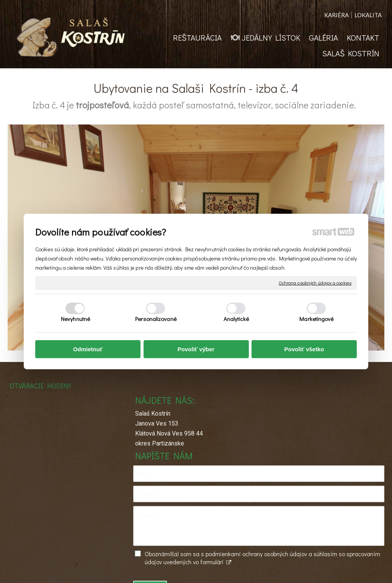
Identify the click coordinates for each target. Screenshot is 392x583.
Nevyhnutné (75, 319)
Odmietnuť (88, 349)
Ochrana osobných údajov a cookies (315, 283)
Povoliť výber (196, 349)
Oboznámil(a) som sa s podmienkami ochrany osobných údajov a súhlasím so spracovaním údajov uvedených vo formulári (329, 497)
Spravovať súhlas (315, 568)
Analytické (236, 319)
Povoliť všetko (304, 349)
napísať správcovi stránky (189, 568)
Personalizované (156, 319)
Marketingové (316, 319)
